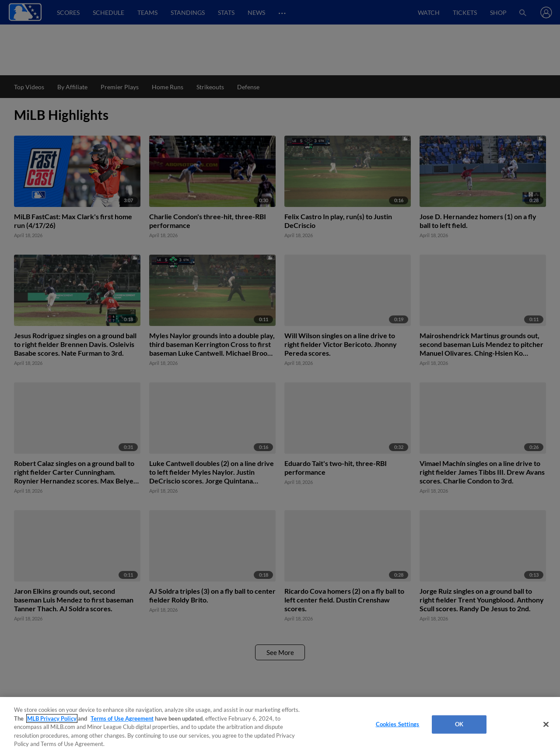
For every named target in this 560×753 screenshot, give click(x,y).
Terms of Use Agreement (122, 718)
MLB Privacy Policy (52, 718)
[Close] (546, 725)
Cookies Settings (398, 724)
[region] (280, 725)
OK (459, 724)
